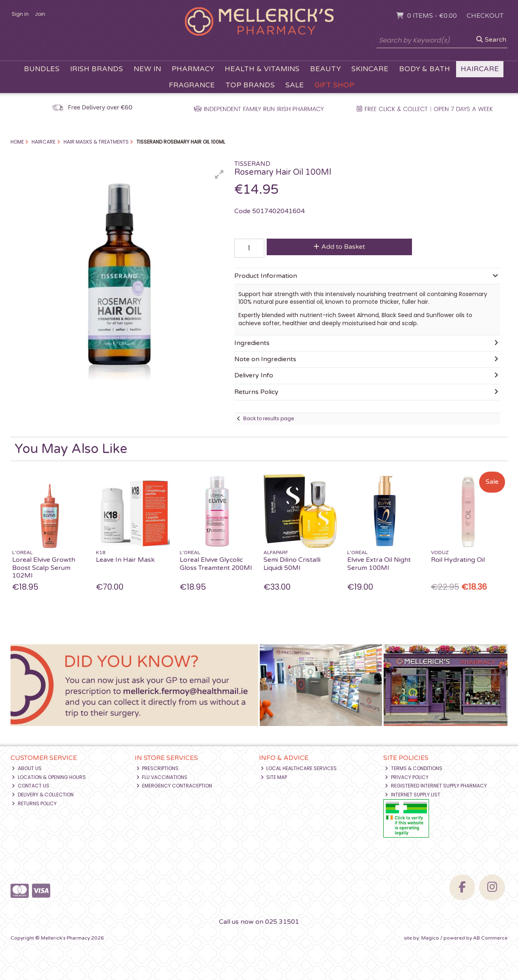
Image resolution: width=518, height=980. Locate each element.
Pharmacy (193, 69)
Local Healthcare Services (299, 768)
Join (40, 14)
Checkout (485, 16)
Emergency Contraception (174, 786)
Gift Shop (334, 85)
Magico (430, 938)
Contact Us (31, 786)
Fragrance (192, 85)
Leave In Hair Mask (125, 560)
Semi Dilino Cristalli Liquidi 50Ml (292, 564)
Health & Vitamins (262, 69)
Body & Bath (425, 69)
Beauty (325, 69)
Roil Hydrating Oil (458, 560)
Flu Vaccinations (162, 777)
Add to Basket (339, 247)
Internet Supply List (413, 795)
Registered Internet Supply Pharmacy (436, 786)
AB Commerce (490, 938)
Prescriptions (158, 768)
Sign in (20, 14)
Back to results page (269, 418)
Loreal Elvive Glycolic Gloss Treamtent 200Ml (216, 564)
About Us (27, 768)
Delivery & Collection (43, 795)
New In (147, 69)
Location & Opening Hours (49, 777)
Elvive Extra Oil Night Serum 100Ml (379, 564)
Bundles (42, 69)
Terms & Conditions (414, 768)
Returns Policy (34, 803)
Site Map (274, 777)
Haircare (480, 69)
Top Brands (250, 85)
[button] (219, 174)
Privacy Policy (407, 777)
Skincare (370, 69)
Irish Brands (97, 69)
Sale (295, 85)
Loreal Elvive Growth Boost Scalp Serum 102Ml (44, 567)
